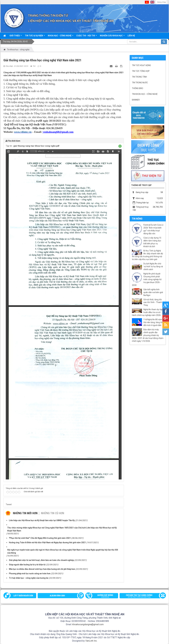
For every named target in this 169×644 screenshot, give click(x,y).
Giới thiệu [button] (16, 37)
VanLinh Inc (91, 641)
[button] (120, 146)
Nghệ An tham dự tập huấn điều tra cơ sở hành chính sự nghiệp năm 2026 (147, 312)
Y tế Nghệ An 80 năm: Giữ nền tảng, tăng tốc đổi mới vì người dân (153, 322)
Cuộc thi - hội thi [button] (87, 37)
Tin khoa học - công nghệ (145, 94)
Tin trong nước (140, 83)
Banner (136, 100)
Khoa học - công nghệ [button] (61, 37)
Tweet (9, 504)
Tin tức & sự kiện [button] (35, 37)
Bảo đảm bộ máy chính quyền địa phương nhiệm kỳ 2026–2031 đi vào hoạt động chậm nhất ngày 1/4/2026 (148, 335)
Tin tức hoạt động (141, 65)
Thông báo (138, 88)
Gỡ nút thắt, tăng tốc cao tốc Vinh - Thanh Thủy (153, 302)
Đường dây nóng (103, 596)
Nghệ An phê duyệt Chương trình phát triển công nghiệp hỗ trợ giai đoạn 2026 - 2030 (147, 279)
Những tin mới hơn (25, 513)
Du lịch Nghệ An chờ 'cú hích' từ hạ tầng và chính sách (153, 267)
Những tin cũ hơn (53, 513)
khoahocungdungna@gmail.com (88, 624)
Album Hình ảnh (57, 596)
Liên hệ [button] (131, 36)
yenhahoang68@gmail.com (58, 132)
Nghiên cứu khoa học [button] (112, 37)
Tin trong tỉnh (139, 77)
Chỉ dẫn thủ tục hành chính (141, 596)
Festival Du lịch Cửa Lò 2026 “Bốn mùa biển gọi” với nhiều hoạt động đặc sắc (153, 229)
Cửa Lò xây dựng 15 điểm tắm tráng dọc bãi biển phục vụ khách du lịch (152, 242)
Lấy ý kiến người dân (23, 596)
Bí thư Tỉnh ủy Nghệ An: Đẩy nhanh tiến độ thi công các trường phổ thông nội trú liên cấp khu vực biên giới (147, 255)
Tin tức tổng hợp (141, 71)
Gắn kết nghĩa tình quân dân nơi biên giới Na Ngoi (153, 292)
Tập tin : (33, 146)
